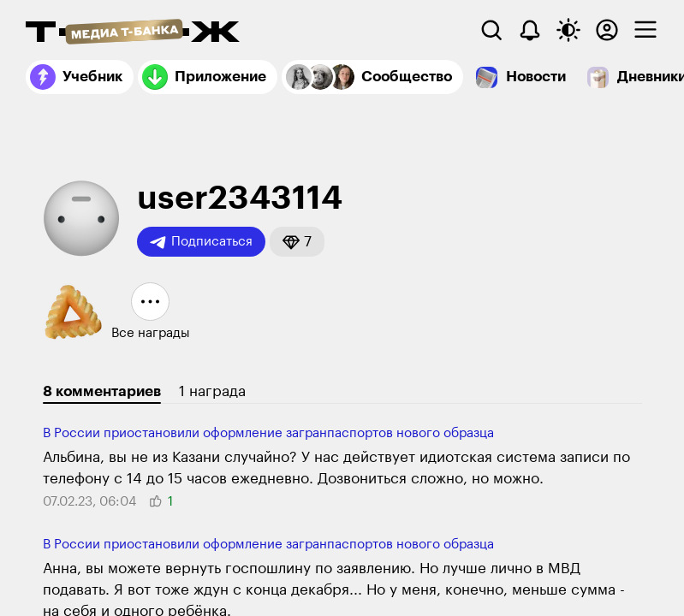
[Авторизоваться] (607, 30)
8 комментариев (102, 391)
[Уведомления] (530, 30)
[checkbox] (645, 30)
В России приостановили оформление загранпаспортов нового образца (268, 433)
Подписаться (201, 242)
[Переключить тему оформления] (568, 30)
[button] (297, 242)
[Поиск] (491, 30)
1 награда (212, 391)
